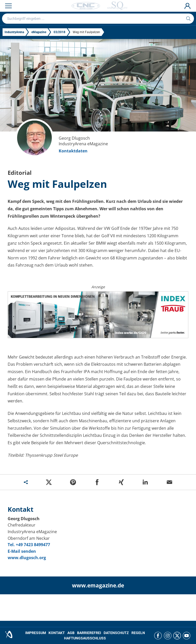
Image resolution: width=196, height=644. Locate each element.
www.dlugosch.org (27, 558)
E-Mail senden (22, 551)
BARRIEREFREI (89, 633)
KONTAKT (57, 633)
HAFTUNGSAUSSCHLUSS (85, 638)
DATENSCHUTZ (116, 633)
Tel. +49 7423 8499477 (29, 545)
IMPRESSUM (36, 633)
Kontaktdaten (73, 151)
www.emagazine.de (98, 585)
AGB (71, 633)
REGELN (138, 633)
